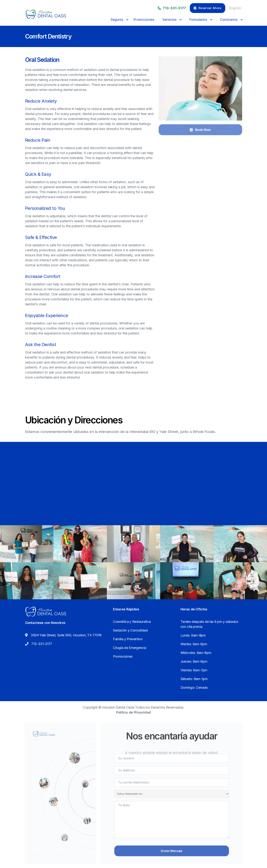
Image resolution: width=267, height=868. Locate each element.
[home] (45, 14)
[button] (119, 20)
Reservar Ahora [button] (208, 8)
